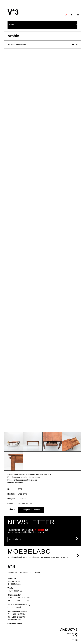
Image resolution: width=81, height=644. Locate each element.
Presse (37, 573)
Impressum (12, 573)
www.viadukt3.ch (15, 624)
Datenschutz (25, 573)
